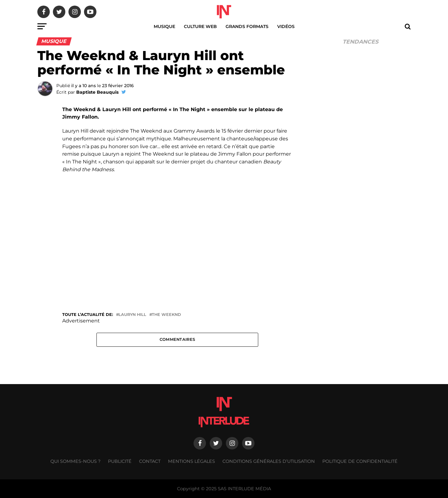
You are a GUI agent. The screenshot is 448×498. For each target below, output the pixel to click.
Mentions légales (191, 461)
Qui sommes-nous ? (75, 461)
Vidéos (286, 26)
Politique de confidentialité (360, 461)
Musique (164, 26)
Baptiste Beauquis (97, 92)
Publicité (120, 461)
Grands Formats (247, 26)
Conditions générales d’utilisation (269, 461)
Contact (150, 461)
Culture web (200, 26)
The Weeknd (166, 315)
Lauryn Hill (132, 315)
